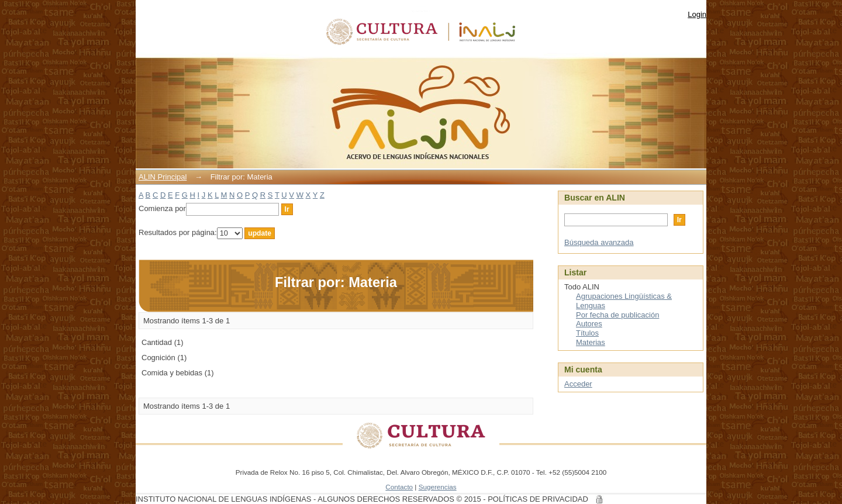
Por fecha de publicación (617, 315)
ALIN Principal (163, 177)
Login (697, 14)
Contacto (399, 487)
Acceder (578, 384)
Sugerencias (438, 487)
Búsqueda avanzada (599, 242)
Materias (591, 342)
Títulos (587, 333)
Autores (589, 324)
